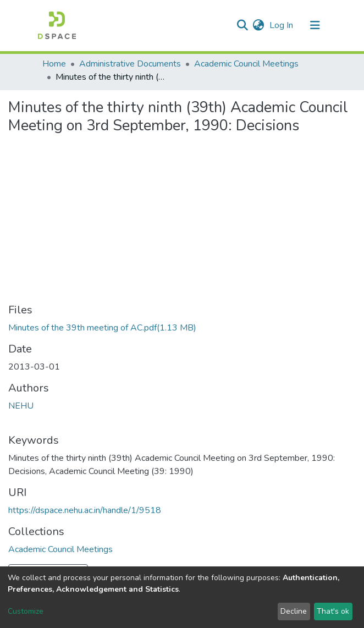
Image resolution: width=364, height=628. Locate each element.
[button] (258, 25)
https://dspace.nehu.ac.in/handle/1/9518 (85, 510)
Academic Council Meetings (246, 64)
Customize (26, 611)
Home (54, 64)
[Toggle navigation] (315, 25)
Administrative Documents (130, 64)
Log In (282, 25)
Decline (294, 611)
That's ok (333, 611)
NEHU (21, 406)
